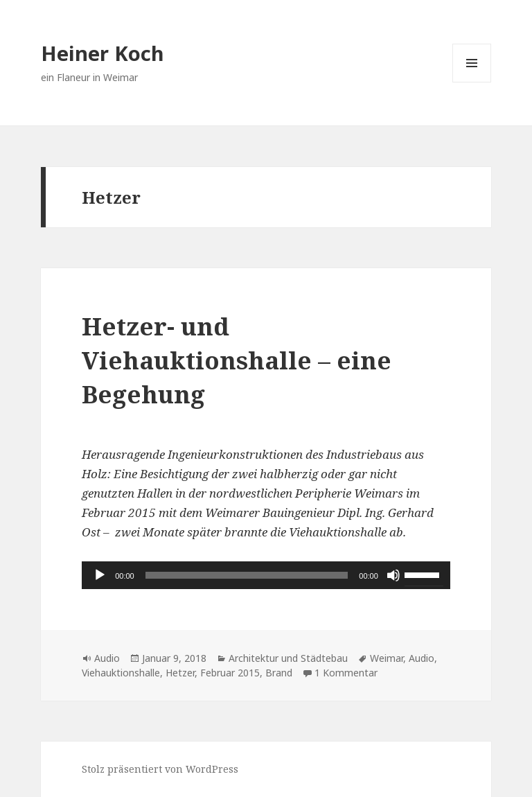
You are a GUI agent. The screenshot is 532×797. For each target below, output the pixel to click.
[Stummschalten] (393, 575)
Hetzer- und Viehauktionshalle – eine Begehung (237, 360)
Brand (279, 673)
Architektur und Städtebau (288, 658)
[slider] (247, 575)
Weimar (387, 658)
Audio (107, 658)
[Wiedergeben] (100, 575)
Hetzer (180, 673)
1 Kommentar (346, 673)
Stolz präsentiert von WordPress (160, 769)
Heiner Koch (103, 53)
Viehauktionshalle (121, 673)
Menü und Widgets (472, 82)
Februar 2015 (230, 673)
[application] (266, 575)
